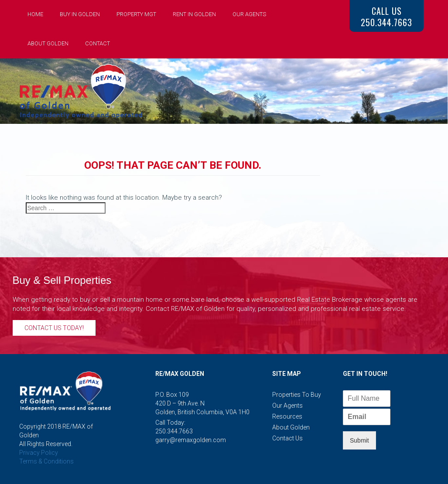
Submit (359, 440)
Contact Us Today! (54, 328)
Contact (97, 43)
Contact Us (287, 438)
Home (35, 14)
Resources (287, 416)
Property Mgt (136, 14)
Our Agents (249, 14)
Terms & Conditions (46, 461)
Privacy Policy (39, 453)
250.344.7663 (174, 431)
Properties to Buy (297, 395)
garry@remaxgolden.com (191, 440)
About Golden (48, 43)
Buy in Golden (80, 14)
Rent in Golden (194, 14)
